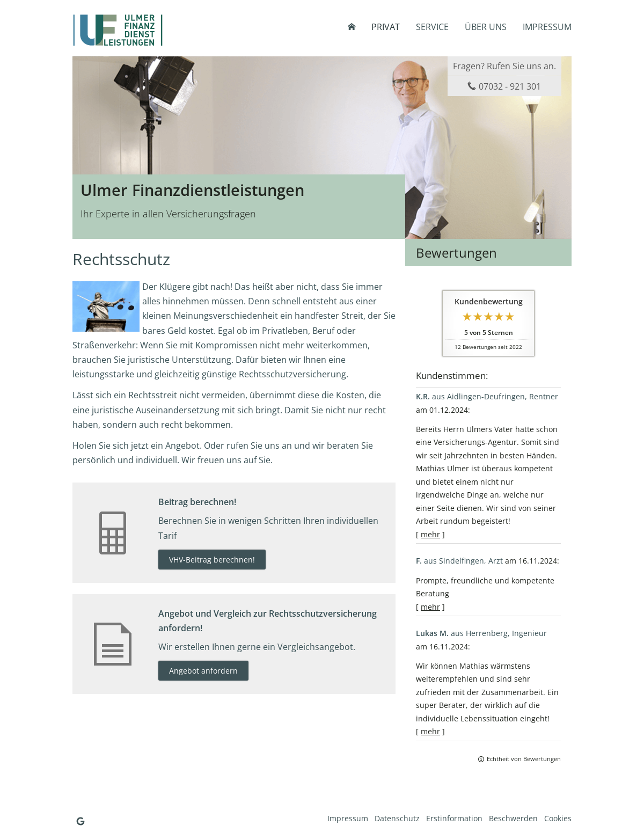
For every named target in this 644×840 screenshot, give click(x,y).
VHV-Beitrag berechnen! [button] (212, 560)
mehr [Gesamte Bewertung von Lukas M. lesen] (430, 731)
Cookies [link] (558, 818)
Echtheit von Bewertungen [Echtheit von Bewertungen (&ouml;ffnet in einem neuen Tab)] (524, 759)
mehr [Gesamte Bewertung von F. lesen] (430, 607)
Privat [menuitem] (386, 27)
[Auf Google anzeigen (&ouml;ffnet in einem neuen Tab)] (80, 821)
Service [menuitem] (432, 27)
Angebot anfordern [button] (203, 671)
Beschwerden (513, 818)
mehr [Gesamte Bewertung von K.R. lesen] (430, 534)
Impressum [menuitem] (547, 27)
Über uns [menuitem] (486, 27)
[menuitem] (352, 27)
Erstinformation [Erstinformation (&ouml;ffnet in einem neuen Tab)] (454, 818)
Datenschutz (397, 818)
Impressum (348, 818)
